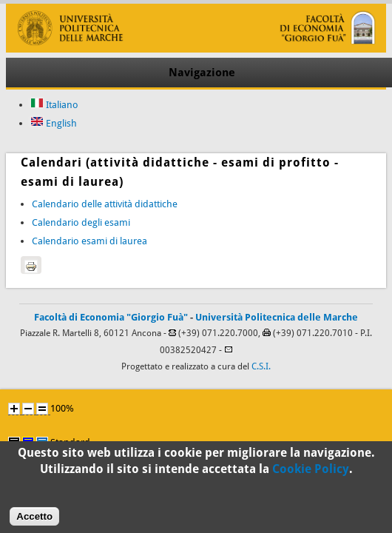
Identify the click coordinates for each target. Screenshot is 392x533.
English (54, 123)
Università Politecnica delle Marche (277, 317)
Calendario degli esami (81, 222)
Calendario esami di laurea (89, 241)
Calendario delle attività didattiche (105, 204)
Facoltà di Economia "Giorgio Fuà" (111, 317)
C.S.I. (261, 366)
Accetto (34, 520)
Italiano (54, 105)
